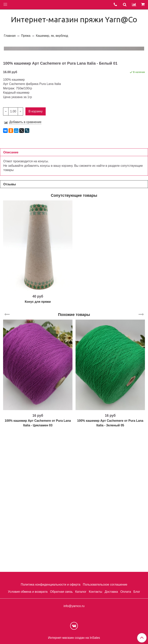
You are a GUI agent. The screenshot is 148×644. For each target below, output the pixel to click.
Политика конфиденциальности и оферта (51, 585)
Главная (10, 36)
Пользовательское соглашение (105, 585)
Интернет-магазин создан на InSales (74, 638)
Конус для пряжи (38, 439)
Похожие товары (74, 452)
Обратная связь (61, 592)
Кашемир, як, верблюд (52, 36)
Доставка (111, 592)
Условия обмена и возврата (28, 592)
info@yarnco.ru (74, 606)
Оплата (126, 592)
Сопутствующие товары (74, 333)
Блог (137, 592)
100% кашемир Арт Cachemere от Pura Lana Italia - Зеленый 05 (110, 561)
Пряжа (26, 36)
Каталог (81, 592)
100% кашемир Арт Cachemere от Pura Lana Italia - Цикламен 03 (38, 561)
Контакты (95, 592)
